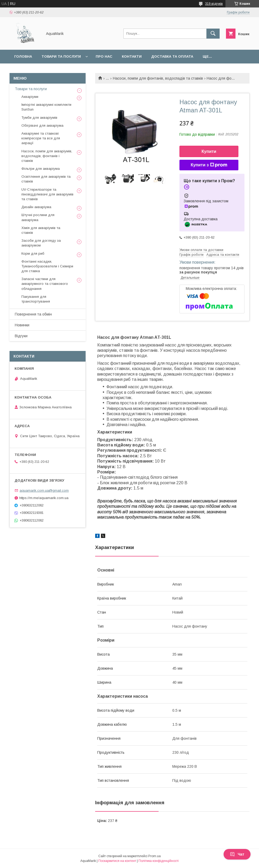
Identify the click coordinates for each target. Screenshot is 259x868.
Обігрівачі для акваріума (42, 125)
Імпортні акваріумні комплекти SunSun (46, 107)
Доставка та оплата (172, 56)
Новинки (22, 325)
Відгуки (21, 336)
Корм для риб (33, 253)
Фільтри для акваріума (41, 169)
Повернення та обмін (33, 314)
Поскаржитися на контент (117, 861)
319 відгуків (214, 4)
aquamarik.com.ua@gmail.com (44, 490)
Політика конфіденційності (159, 861)
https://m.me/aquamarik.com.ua (44, 498)
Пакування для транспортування (36, 299)
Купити (209, 151)
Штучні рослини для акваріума (38, 217)
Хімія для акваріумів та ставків (41, 230)
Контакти (132, 56)
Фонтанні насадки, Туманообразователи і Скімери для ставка (47, 266)
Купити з (209, 165)
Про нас (104, 56)
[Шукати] (213, 34)
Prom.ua (154, 856)
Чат (237, 854)
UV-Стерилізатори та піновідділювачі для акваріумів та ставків (47, 194)
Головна (23, 56)
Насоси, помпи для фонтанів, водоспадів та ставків (158, 78)
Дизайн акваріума (36, 207)
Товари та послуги (61, 56)
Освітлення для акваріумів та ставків (46, 179)
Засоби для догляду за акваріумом (41, 243)
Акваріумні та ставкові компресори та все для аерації (41, 138)
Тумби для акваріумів (39, 118)
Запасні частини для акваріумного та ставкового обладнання (45, 284)
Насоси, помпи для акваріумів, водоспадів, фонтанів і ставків (47, 156)
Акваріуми (30, 97)
